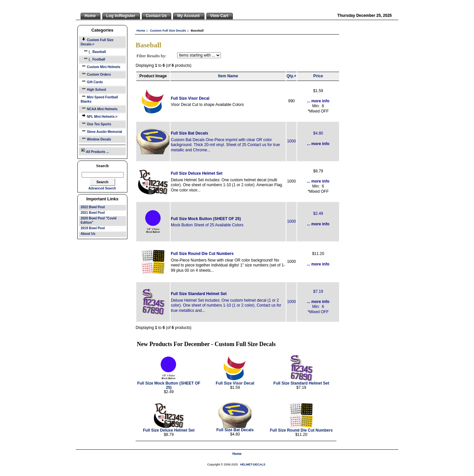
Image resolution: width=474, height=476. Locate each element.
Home (141, 30)
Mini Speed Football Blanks (99, 99)
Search (102, 166)
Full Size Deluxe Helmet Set (197, 173)
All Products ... (95, 151)
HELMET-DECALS (253, 464)
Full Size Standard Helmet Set (199, 294)
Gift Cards (92, 81)
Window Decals (96, 139)
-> (97, 42)
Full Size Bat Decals (189, 133)
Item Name (228, 76)
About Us (88, 234)
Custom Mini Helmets (101, 66)
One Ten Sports (96, 124)
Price (318, 76)
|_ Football (93, 59)
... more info (318, 101)
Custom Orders (96, 74)
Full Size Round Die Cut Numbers (202, 254)
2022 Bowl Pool (93, 207)
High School (93, 89)
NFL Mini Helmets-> (99, 116)
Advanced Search (102, 188)
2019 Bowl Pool (93, 228)
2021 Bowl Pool (93, 213)
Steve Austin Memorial (101, 131)
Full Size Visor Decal (190, 98)
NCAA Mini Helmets (99, 108)
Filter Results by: (152, 56)
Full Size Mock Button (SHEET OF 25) (206, 219)
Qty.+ (291, 76)
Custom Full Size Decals (168, 30)
